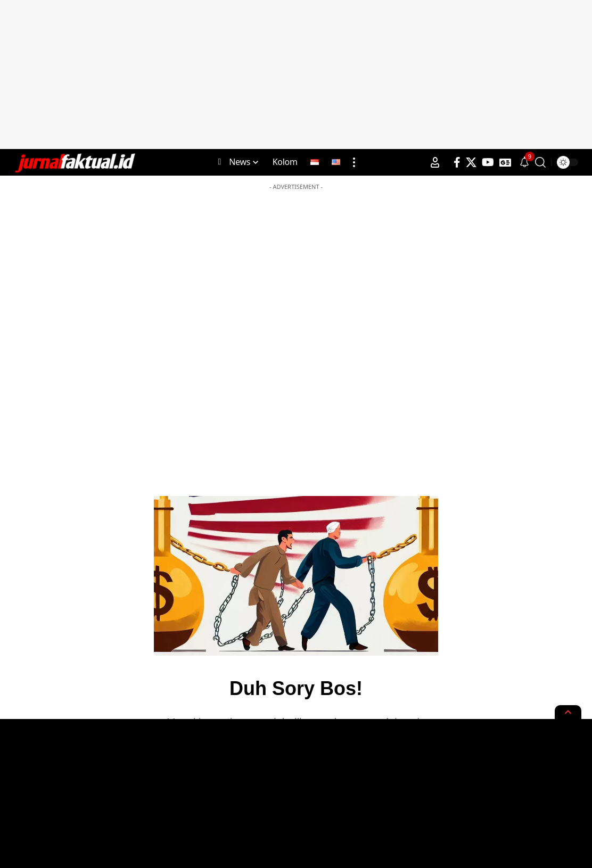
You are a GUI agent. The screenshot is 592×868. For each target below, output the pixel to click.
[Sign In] (435, 162)
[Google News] (505, 162)
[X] (471, 162)
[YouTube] (488, 162)
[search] (540, 162)
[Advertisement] (296, 75)
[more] (354, 162)
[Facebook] (457, 162)
